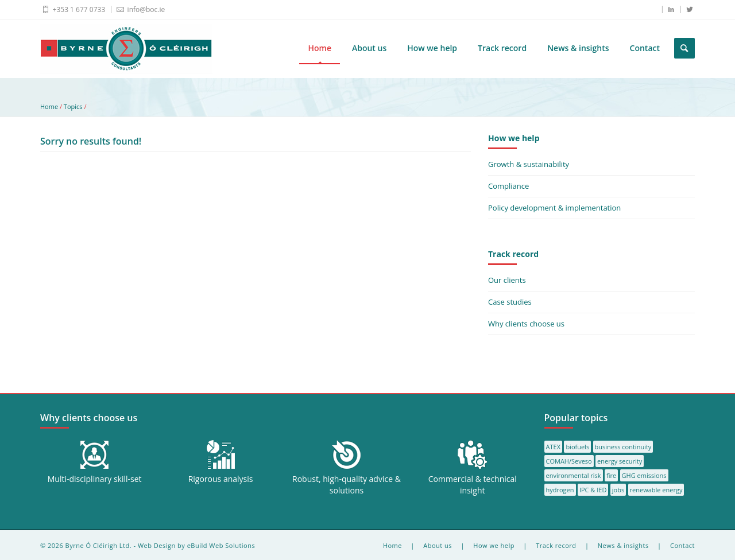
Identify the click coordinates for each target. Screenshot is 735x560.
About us (369, 48)
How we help (432, 48)
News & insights (578, 48)
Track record (502, 48)
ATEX (553, 447)
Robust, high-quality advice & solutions (347, 485)
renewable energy (656, 490)
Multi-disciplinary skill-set (95, 479)
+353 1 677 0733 (73, 9)
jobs (618, 490)
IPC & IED (593, 490)
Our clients (507, 280)
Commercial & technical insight (473, 485)
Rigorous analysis (221, 479)
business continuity (623, 447)
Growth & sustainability (529, 164)
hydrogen (560, 490)
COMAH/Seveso (569, 461)
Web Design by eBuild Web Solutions (196, 545)
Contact (645, 48)
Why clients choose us (526, 324)
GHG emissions (644, 475)
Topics (73, 106)
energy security (620, 461)
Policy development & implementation (554, 208)
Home (320, 48)
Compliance (508, 186)
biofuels (577, 447)
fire (611, 475)
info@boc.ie (140, 9)
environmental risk (574, 475)
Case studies (510, 302)
